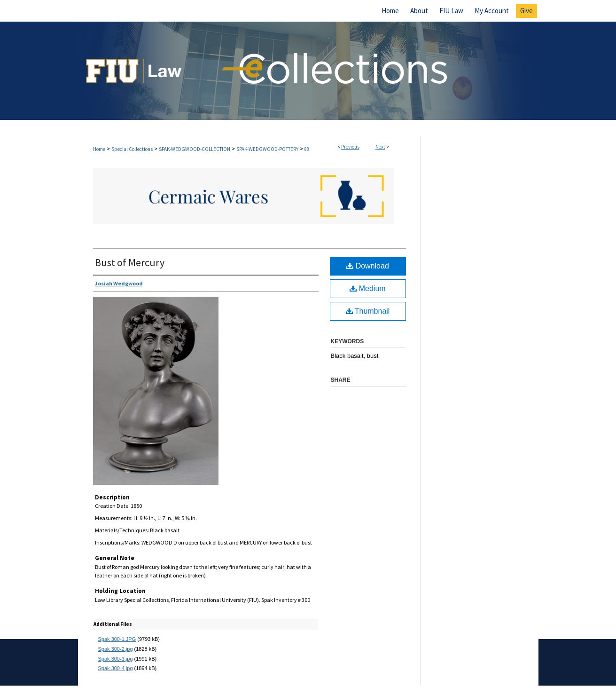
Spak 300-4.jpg (116, 668)
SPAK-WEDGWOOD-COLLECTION (195, 149)
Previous (350, 147)
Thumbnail (368, 311)
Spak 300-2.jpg (116, 649)
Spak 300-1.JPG (117, 639)
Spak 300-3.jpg (116, 659)
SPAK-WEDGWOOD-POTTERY (267, 149)
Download (368, 266)
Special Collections (132, 149)
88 (307, 149)
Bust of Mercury (130, 262)
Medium (367, 288)
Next (380, 147)
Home (99, 149)
